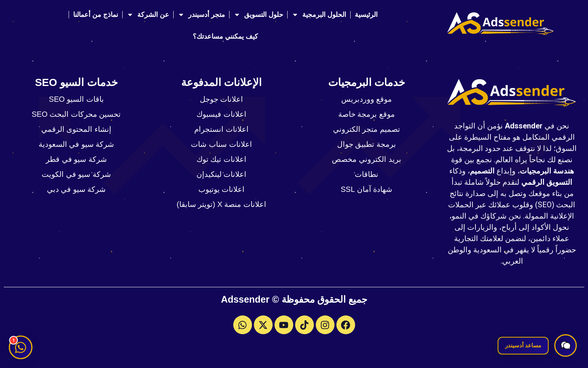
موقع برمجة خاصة (367, 114)
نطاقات (367, 174)
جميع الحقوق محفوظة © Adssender (294, 299)
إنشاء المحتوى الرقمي (76, 129)
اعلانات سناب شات (221, 144)
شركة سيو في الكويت (76, 174)
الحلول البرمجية (319, 15)
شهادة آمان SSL (367, 189)
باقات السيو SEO (76, 99)
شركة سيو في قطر (76, 159)
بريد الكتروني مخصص (366, 159)
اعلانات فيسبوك (221, 114)
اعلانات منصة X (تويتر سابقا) (221, 204)
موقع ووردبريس (367, 99)
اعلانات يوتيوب (222, 189)
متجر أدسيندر (201, 15)
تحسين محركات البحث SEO (76, 114)
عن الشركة (148, 15)
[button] (565, 345)
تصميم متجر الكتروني (367, 129)
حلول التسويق (258, 15)
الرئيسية (366, 15)
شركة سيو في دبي (76, 189)
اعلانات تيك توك (221, 159)
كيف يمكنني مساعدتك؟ (225, 36)
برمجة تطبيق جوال (367, 144)
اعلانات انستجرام (221, 129)
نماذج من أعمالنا (96, 15)
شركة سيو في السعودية (76, 144)
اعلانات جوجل (222, 99)
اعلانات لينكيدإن (222, 174)
